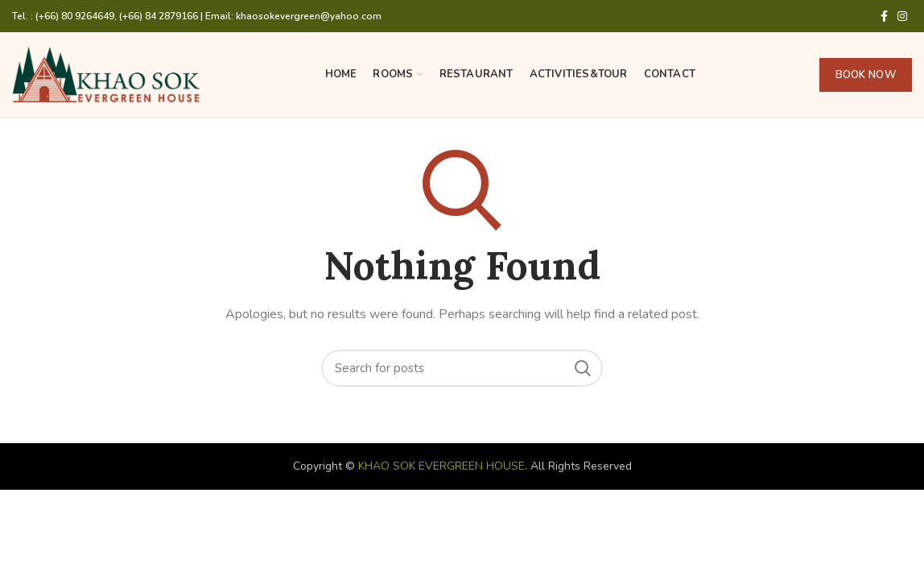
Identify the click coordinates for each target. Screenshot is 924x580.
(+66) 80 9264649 (75, 16)
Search (583, 368)
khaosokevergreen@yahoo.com (309, 16)
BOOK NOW (866, 75)
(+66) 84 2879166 (159, 16)
